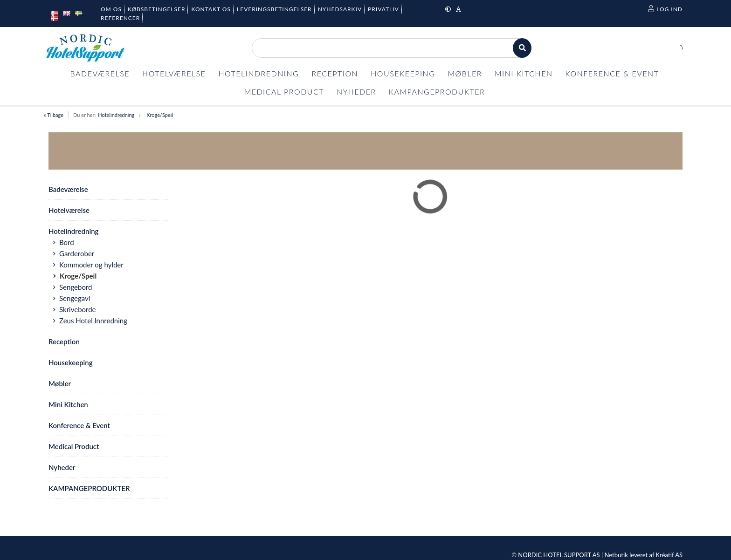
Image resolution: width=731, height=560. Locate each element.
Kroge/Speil (160, 115)
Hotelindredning (116, 115)
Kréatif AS (669, 555)
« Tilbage (54, 115)
